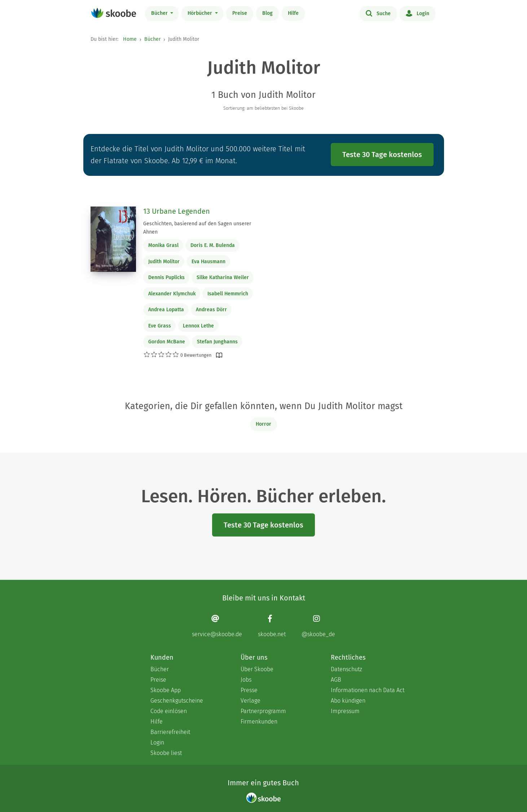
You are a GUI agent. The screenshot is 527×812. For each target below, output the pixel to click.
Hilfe (293, 13)
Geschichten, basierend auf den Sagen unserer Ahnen (197, 228)
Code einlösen (169, 711)
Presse (249, 690)
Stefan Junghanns (217, 342)
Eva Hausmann (208, 262)
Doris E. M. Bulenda (213, 245)
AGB (336, 680)
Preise (240, 13)
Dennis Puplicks (166, 277)
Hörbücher (201, 13)
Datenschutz (346, 669)
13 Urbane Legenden (177, 211)
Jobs (246, 680)
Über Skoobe (257, 669)
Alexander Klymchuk (172, 294)
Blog (267, 13)
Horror (263, 424)
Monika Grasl (163, 245)
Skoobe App (166, 690)
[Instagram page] (318, 626)
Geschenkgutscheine (177, 701)
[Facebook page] (272, 626)
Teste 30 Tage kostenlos (382, 155)
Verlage (251, 701)
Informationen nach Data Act (368, 690)
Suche (378, 13)
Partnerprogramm (263, 711)
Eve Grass (160, 326)
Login (418, 13)
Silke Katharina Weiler (223, 277)
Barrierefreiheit (170, 732)
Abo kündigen (348, 701)
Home (130, 39)
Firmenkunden (259, 722)
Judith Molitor (164, 262)
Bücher (160, 13)
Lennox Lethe (198, 326)
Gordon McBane (167, 342)
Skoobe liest (166, 753)
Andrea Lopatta (166, 310)
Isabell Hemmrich (228, 294)
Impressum (345, 711)
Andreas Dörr (211, 310)
